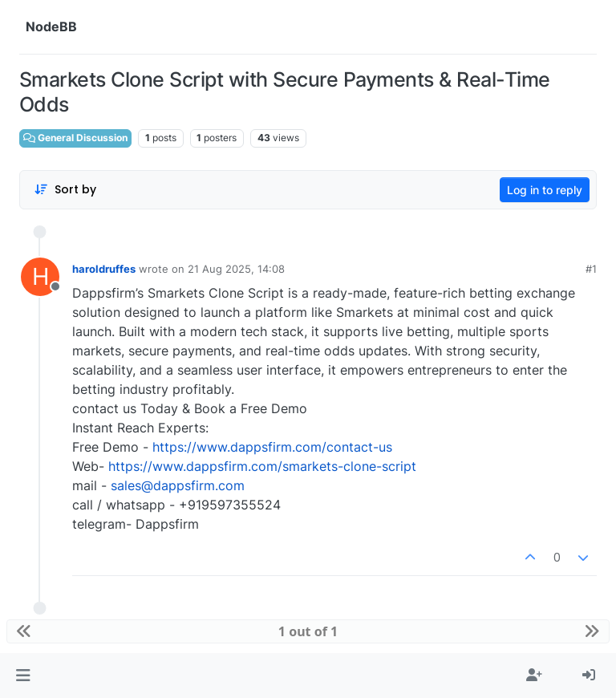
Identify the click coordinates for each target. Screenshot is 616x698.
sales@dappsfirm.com (178, 485)
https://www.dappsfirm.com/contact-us (272, 447)
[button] (23, 676)
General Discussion (75, 138)
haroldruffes (104, 269)
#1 (591, 269)
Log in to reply (545, 190)
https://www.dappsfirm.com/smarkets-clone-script (262, 466)
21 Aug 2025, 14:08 (236, 269)
